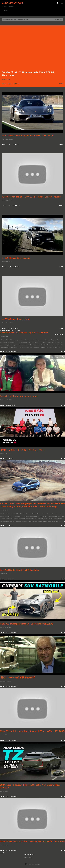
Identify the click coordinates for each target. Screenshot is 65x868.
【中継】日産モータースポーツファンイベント (23, 450)
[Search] (58, 3)
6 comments (10, 459)
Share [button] (4, 84)
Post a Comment (14, 84)
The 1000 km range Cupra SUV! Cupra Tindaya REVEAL (27, 624)
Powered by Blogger (32, 864)
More (61, 84)
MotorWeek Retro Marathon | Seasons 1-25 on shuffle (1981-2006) (32, 731)
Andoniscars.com (13, 3)
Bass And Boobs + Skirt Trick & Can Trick (19, 570)
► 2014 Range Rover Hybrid (16, 319)
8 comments (10, 579)
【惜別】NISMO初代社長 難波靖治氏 (18, 677)
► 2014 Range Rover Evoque (16, 258)
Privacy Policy (28, 858)
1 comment (10, 525)
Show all (58, 20)
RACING (6, 11)
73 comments (10, 405)
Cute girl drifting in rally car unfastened (19, 396)
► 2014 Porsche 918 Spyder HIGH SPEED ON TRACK (28, 135)
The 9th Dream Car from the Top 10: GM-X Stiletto (24, 333)
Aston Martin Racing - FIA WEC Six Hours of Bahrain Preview (31, 197)
